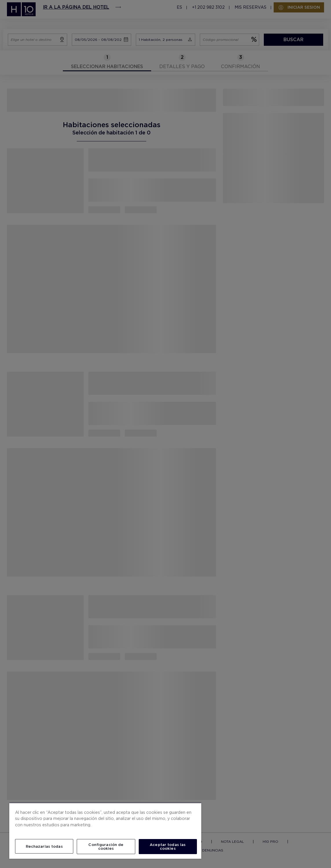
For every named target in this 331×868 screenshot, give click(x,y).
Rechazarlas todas (44, 846)
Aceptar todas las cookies (168, 847)
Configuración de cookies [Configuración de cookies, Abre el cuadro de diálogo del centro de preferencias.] (106, 847)
